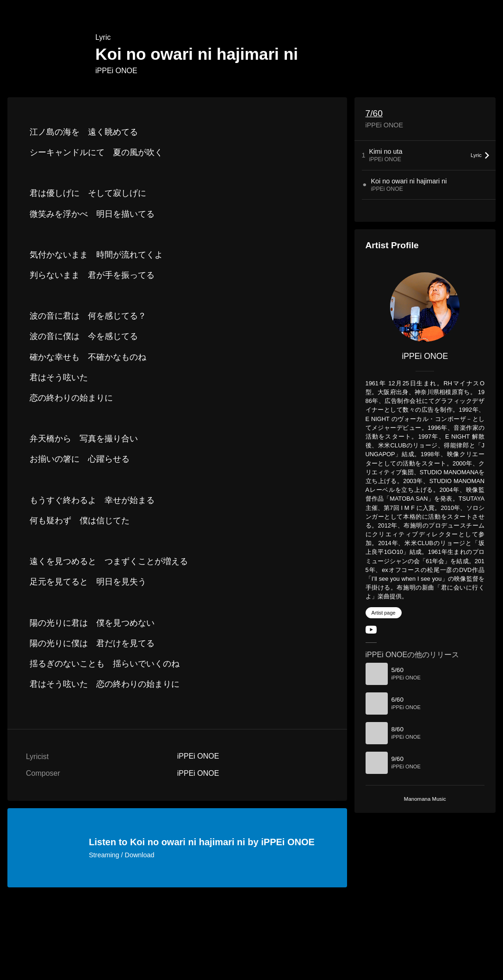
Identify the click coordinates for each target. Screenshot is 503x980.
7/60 (374, 113)
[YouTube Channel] (371, 631)
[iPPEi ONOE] (425, 307)
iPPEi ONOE (116, 71)
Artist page (384, 613)
